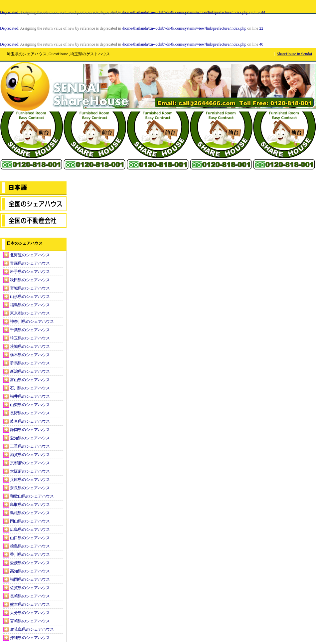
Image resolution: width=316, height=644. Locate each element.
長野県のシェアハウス (30, 413)
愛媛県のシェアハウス (30, 563)
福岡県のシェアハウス (30, 579)
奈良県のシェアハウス (30, 488)
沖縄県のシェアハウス (30, 638)
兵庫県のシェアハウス (30, 480)
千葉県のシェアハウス (30, 330)
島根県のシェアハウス (30, 513)
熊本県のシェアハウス (30, 604)
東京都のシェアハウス (30, 313)
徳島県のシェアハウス (30, 546)
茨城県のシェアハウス (30, 346)
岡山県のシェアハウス (30, 521)
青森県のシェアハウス (30, 263)
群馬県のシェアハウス (30, 363)
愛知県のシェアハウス (30, 438)
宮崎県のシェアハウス (30, 621)
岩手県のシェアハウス (30, 272)
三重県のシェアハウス (30, 446)
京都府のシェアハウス (30, 463)
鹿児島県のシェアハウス (32, 629)
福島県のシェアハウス (30, 305)
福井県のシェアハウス (30, 396)
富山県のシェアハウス (30, 380)
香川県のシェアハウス (30, 554)
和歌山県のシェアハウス (32, 496)
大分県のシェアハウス (30, 613)
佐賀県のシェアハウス (30, 588)
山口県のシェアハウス (30, 538)
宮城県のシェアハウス (30, 288)
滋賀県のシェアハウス (30, 455)
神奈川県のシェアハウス (32, 322)
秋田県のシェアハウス (30, 280)
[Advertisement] (33, 146)
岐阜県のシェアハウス (30, 421)
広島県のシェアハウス (30, 530)
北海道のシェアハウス (30, 255)
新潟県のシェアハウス (30, 371)
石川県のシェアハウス (30, 388)
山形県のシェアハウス (30, 297)
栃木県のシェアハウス (30, 355)
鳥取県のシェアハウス (30, 505)
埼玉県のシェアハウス (30, 338)
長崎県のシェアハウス (30, 596)
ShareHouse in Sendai (294, 54)
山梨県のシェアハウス (30, 405)
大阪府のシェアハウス (30, 471)
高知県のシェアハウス (30, 571)
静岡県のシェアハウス (30, 430)
